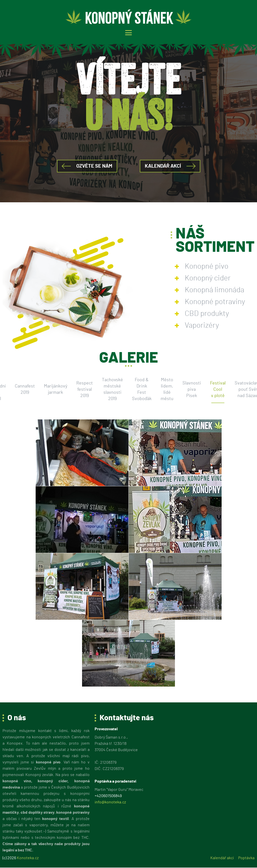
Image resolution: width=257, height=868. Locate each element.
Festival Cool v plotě (218, 390)
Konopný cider (208, 278)
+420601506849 (108, 796)
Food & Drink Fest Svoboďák (142, 389)
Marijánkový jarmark (56, 389)
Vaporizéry (202, 325)
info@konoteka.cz (110, 802)
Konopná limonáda (214, 290)
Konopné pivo (207, 266)
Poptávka (246, 858)
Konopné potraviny (215, 302)
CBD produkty (207, 314)
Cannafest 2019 (25, 389)
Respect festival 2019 (85, 390)
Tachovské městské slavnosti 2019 (112, 389)
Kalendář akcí (163, 166)
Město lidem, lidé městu (167, 389)
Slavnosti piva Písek (192, 390)
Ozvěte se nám (94, 166)
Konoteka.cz (28, 858)
